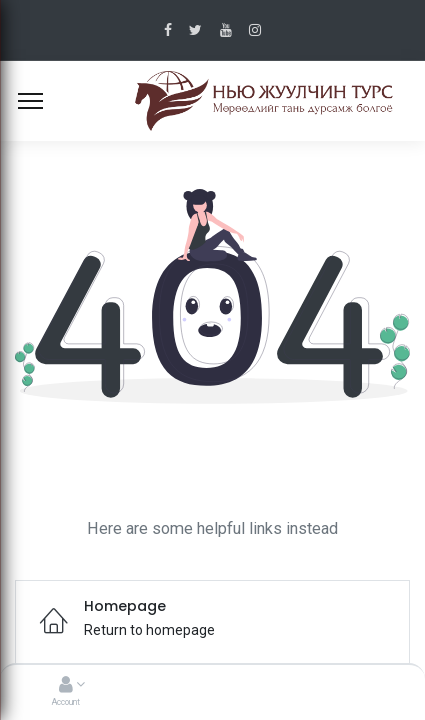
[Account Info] (66, 686)
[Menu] (30, 101)
